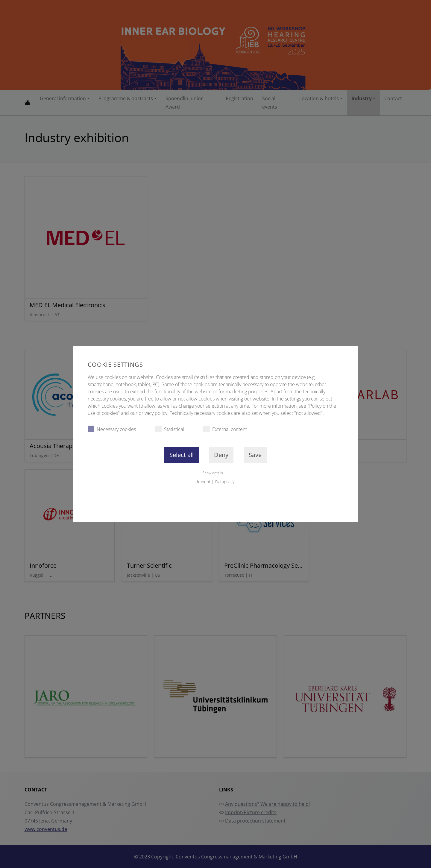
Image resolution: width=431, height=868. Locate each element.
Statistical (170, 429)
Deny (221, 455)
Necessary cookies (112, 429)
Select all (182, 455)
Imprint (204, 482)
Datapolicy (225, 482)
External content (225, 429)
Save (255, 455)
